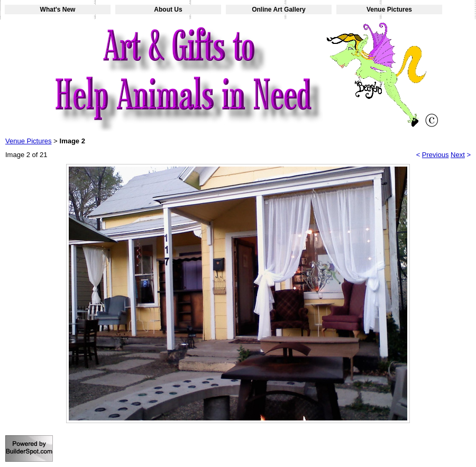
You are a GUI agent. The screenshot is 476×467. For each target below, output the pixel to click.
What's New (58, 10)
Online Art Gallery (279, 10)
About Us (168, 10)
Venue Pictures (389, 10)
